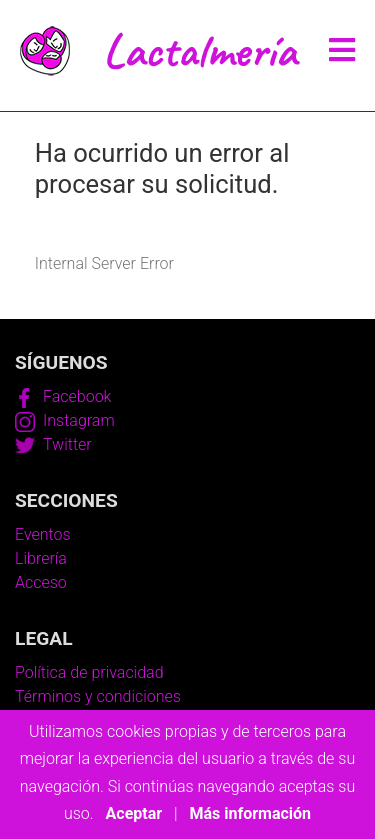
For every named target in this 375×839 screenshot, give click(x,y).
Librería (41, 558)
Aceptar (134, 813)
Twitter (53, 444)
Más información (250, 813)
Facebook (63, 396)
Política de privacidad (89, 672)
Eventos (43, 534)
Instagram (65, 420)
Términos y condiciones (98, 696)
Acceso (41, 582)
